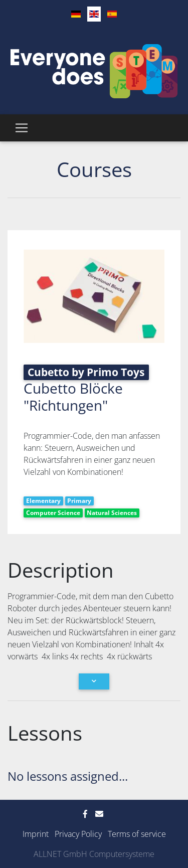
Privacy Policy (78, 834)
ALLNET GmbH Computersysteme (94, 854)
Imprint (36, 834)
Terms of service (137, 834)
